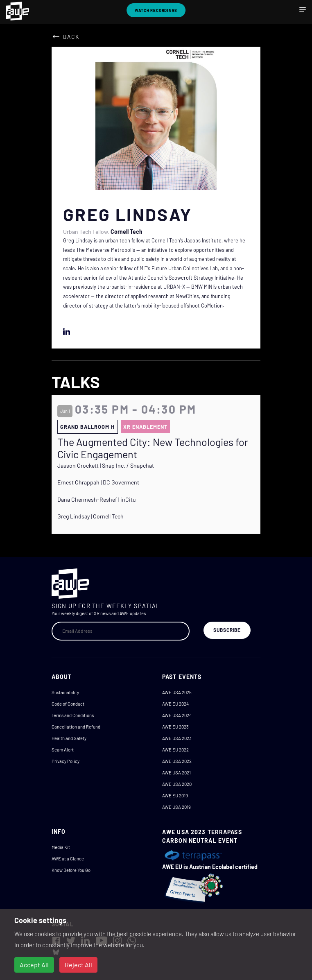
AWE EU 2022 (175, 750)
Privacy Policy (66, 761)
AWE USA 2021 (176, 773)
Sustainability (65, 692)
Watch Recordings (156, 10)
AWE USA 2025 (177, 692)
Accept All (34, 965)
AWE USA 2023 (177, 738)
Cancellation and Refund (76, 727)
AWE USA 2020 (177, 784)
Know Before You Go (71, 870)
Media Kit (61, 847)
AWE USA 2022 (177, 761)
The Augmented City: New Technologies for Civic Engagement (153, 448)
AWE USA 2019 (176, 807)
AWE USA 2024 (177, 715)
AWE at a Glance (68, 859)
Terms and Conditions (73, 715)
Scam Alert (63, 750)
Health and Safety (69, 738)
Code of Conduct (68, 704)
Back (71, 37)
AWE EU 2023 (175, 727)
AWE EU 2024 (175, 704)
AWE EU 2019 (175, 796)
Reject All (78, 965)
